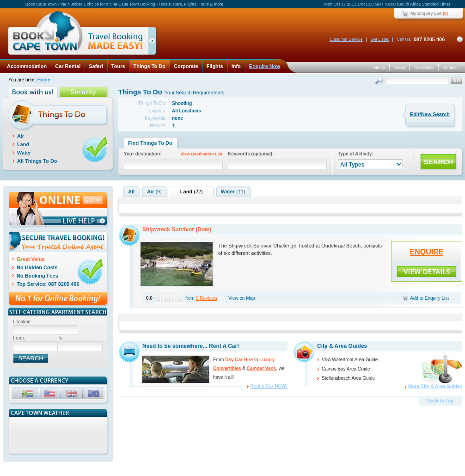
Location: (22, 322)
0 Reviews (207, 298)
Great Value (31, 259)
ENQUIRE (427, 252)
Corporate (186, 66)
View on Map (242, 298)
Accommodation (27, 66)
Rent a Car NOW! (269, 386)
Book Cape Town (78, 34)
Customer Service (346, 39)
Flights (215, 66)
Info (236, 66)
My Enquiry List (426, 13)
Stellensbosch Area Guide (348, 378)
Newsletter (424, 68)
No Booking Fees (37, 276)
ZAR (28, 395)
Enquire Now (265, 66)
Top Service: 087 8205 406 (48, 284)
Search (380, 81)
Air (21, 136)
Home (379, 68)
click (154, 43)
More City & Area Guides (435, 386)
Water (24, 153)
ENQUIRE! (427, 272)
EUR (95, 395)
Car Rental (68, 66)
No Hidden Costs (37, 267)
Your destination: (175, 155)
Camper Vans (261, 368)
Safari (96, 66)
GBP (73, 395)
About (400, 68)
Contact (450, 68)
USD (50, 395)
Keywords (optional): (251, 154)
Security (84, 92)
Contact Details (460, 39)
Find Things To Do (150, 143)
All (131, 192)
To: (61, 338)
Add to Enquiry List (429, 298)
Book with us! (34, 92)
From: (19, 338)
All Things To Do (37, 161)
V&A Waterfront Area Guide (350, 360)
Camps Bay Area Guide (346, 369)
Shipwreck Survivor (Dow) (177, 229)
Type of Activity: (356, 154)
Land (23, 144)
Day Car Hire (239, 360)
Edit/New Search (430, 114)
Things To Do (150, 66)
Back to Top (441, 401)
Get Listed (380, 39)
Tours (118, 66)
